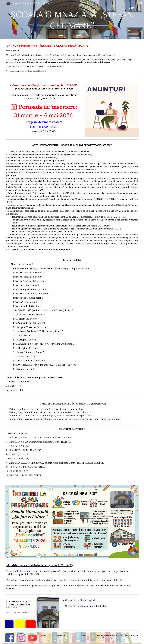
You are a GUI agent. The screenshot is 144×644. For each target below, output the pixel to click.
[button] (3, 3)
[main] (72, 20)
